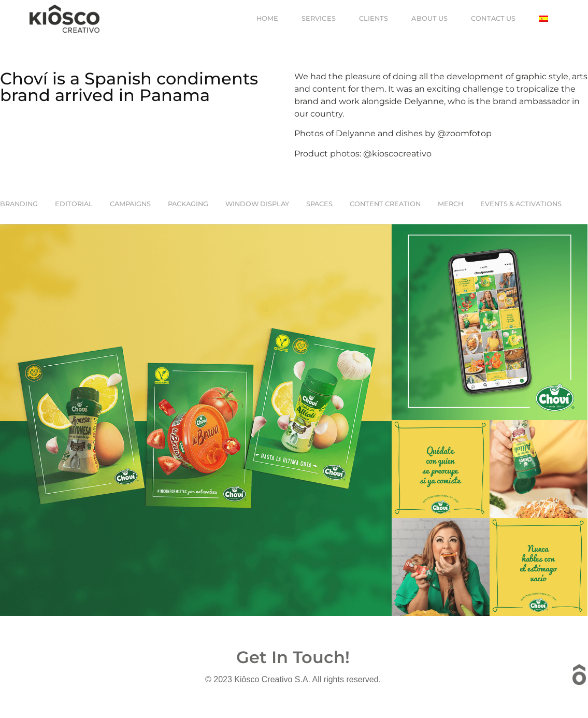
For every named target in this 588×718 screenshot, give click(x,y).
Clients (374, 18)
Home (267, 18)
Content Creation (385, 204)
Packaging (188, 204)
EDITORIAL (74, 204)
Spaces (319, 204)
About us (429, 18)
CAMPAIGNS (130, 204)
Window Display (257, 204)
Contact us (493, 18)
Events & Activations (521, 204)
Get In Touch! (293, 657)
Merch (450, 204)
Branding (19, 204)
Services (319, 18)
